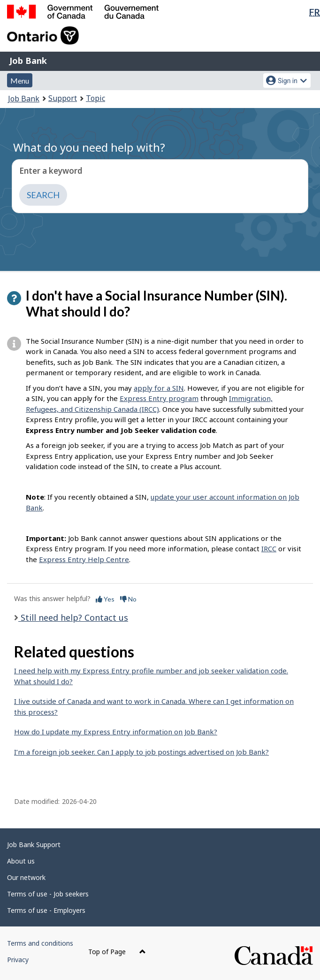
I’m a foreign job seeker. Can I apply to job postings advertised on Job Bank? (141, 752)
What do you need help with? (89, 147)
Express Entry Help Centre (84, 559)
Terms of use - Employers (46, 910)
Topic (95, 98)
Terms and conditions (40, 943)
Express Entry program (159, 398)
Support (63, 98)
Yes (105, 599)
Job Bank (28, 61)
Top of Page (117, 952)
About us (21, 861)
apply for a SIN (159, 388)
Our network (26, 877)
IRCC (269, 548)
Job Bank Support (34, 845)
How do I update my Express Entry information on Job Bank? (116, 732)
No (128, 599)
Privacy (18, 960)
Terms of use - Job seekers (48, 894)
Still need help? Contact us (73, 617)
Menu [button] (20, 81)
